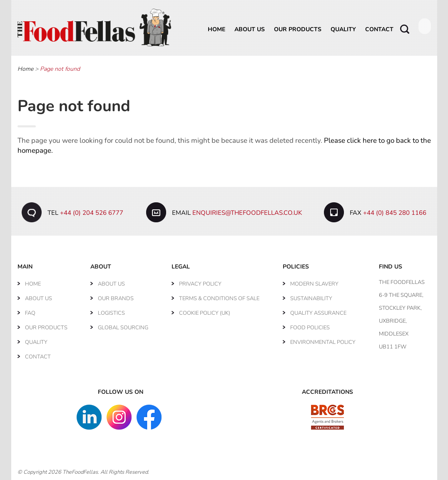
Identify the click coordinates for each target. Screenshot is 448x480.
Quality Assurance (318, 313)
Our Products (298, 29)
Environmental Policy (323, 342)
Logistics (111, 313)
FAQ (30, 313)
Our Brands (116, 298)
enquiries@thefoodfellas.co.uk (247, 213)
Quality (343, 29)
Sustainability (311, 298)
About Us (250, 29)
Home (217, 29)
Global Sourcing (123, 328)
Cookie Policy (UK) (205, 313)
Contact (379, 29)
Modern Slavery (314, 284)
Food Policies (310, 328)
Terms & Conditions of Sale (219, 298)
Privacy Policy (200, 284)
